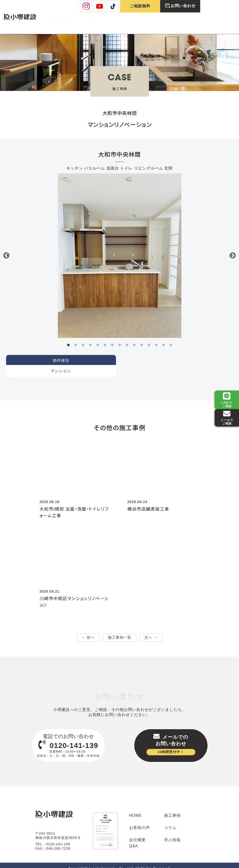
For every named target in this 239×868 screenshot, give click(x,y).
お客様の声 (90, 20)
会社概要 (137, 833)
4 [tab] (90, 338)
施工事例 (172, 809)
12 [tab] (149, 338)
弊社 (23, 20)
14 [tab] (164, 338)
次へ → (151, 631)
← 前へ (88, 631)
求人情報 (156, 20)
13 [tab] (156, 338)
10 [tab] (134, 338)
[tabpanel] (120, 248)
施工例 (57, 20)
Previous (6, 248)
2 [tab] (76, 338)
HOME (135, 809)
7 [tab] (112, 338)
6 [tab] (105, 338)
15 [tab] (171, 338)
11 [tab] (142, 338)
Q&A (189, 20)
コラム (170, 821)
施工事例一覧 (120, 631)
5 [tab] (98, 338)
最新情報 (123, 20)
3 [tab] (83, 338)
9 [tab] (127, 338)
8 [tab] (120, 338)
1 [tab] (68, 338)
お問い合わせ (180, 6)
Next (233, 248)
